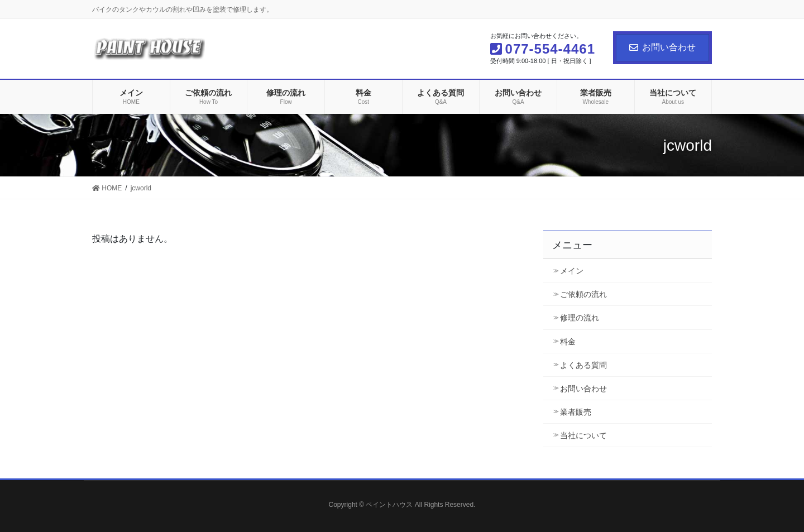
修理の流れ (580, 318)
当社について (583, 435)
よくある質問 (583, 365)
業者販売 (576, 412)
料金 (568, 342)
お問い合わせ (662, 47)
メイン (572, 271)
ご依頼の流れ (583, 294)
